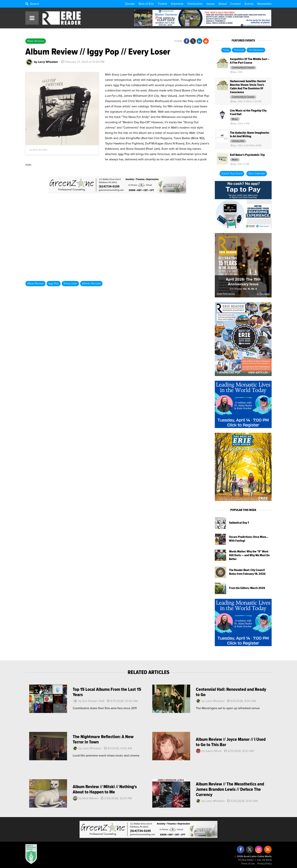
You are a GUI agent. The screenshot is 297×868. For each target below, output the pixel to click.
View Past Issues (226, 294)
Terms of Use (248, 864)
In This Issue (263, 294)
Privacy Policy (264, 864)
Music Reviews (36, 41)
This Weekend (256, 50)
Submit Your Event (232, 174)
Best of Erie (146, 4)
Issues (211, 4)
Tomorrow (239, 50)
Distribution (195, 4)
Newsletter (264, 4)
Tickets (162, 4)
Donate (130, 4)
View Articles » (259, 373)
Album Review (35, 284)
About (222, 4)
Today (226, 50)
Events (249, 4)
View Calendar (257, 174)
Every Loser (70, 284)
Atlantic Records (91, 284)
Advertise (177, 4)
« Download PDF (228, 373)
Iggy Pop (54, 284)
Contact (236, 4)
